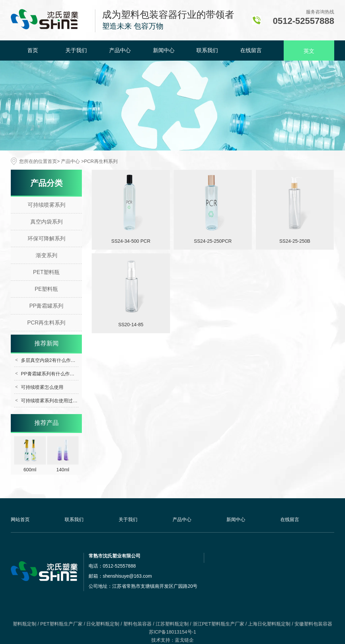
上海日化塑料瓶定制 (269, 624)
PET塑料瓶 (46, 272)
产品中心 (120, 50)
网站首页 (20, 519)
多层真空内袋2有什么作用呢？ (53, 360)
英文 (309, 51)
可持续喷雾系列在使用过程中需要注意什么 (66, 401)
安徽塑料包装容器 (313, 624)
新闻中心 (164, 50)
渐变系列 (46, 255)
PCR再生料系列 (46, 323)
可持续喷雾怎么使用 (42, 387)
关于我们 (76, 50)
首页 (33, 50)
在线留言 (251, 50)
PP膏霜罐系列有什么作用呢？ (52, 374)
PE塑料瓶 (46, 289)
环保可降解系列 (46, 239)
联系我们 (207, 50)
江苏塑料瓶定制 (172, 624)
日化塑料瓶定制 (103, 624)
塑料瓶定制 (25, 624)
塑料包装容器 (137, 624)
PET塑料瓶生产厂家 (61, 624)
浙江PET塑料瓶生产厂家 (218, 624)
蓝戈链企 (184, 640)
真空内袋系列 (46, 222)
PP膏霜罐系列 (46, 306)
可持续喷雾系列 (46, 205)
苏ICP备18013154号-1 (172, 632)
